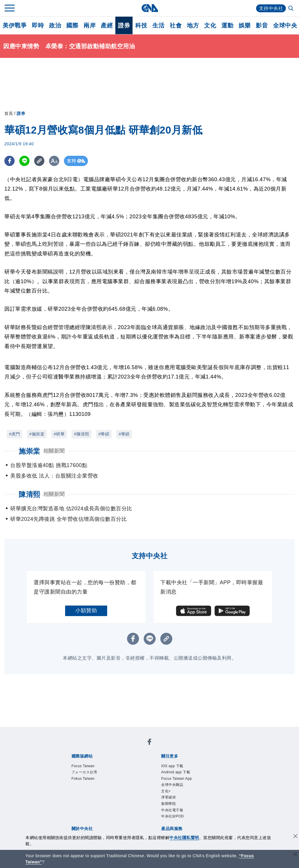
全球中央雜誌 (177, 790)
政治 (55, 25)
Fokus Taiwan (87, 782)
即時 (38, 25)
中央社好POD (177, 828)
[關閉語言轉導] (295, 855)
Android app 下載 (181, 774)
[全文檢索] (291, 9)
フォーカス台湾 (89, 774)
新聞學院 (171, 812)
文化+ (168, 797)
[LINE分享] (24, 161)
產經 (107, 25)
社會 (176, 25)
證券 (124, 25)
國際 (72, 25)
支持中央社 (271, 8)
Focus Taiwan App (182, 782)
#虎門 (14, 434)
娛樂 (245, 25)
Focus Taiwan (87, 767)
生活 (158, 25)
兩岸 (89, 25)
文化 (210, 25)
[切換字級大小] (54, 161)
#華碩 (104, 434)
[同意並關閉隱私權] (295, 837)
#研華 (59, 434)
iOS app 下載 (176, 767)
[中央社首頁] (150, 8)
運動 (227, 25)
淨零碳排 (171, 805)
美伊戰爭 (15, 25)
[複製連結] (39, 161)
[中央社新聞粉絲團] (149, 743)
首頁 (9, 113)
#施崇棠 (37, 434)
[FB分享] (9, 161)
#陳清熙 (81, 434)
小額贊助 (86, 611)
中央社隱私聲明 (184, 838)
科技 (141, 25)
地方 (193, 25)
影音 (262, 25)
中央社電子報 (177, 820)
